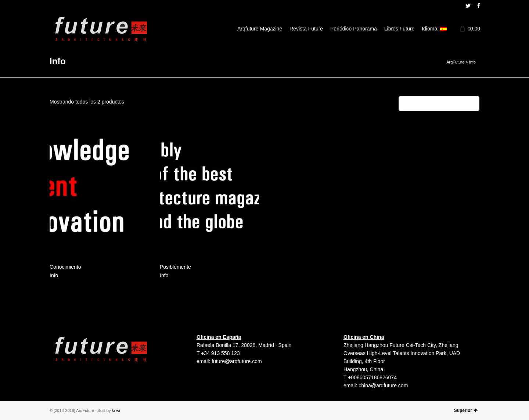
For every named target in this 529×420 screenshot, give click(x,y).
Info (54, 275)
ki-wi (116, 410)
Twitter (468, 6)
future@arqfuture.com (237, 361)
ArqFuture (455, 62)
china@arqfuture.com (383, 385)
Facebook (479, 6)
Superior (466, 410)
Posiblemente (175, 267)
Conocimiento (65, 267)
